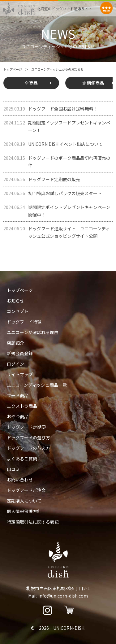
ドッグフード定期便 (26, 427)
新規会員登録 (20, 353)
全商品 (31, 83)
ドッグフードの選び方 (28, 437)
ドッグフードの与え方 (28, 448)
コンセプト (18, 311)
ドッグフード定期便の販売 (42, 179)
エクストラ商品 (22, 406)
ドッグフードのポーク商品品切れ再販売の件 (57, 161)
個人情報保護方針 (24, 511)
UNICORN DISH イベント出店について (53, 144)
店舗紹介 (15, 343)
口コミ (13, 469)
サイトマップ (20, 374)
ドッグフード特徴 (24, 322)
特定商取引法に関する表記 (33, 522)
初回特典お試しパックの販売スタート (53, 193)
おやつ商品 (18, 416)
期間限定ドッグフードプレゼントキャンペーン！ (57, 126)
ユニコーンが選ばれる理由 (33, 332)
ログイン (15, 364)
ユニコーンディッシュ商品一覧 (37, 385)
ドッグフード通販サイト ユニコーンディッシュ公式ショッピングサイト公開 (57, 232)
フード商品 (18, 395)
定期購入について (24, 501)
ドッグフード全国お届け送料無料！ (50, 109)
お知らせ (15, 301)
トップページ (13, 69)
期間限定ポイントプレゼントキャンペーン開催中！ (57, 211)
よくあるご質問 (22, 459)
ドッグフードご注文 (26, 490)
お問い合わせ (20, 480)
